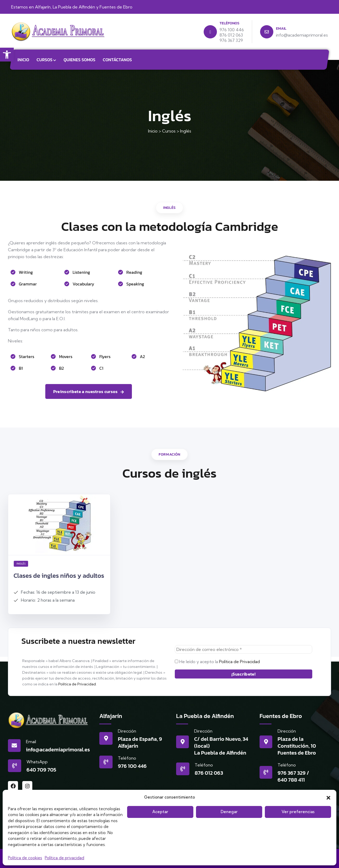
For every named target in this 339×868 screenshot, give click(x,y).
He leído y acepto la (217, 662)
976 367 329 (292, 773)
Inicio (23, 60)
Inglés (21, 564)
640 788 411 (291, 780)
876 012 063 (209, 773)
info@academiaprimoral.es (58, 750)
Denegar (229, 812)
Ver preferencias (298, 812)
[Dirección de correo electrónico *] (244, 649)
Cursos (44, 60)
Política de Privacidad (77, 684)
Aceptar (160, 812)
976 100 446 (132, 766)
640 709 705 (41, 770)
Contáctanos (117, 60)
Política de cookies (25, 858)
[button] (7, 55)
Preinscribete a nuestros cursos (89, 391)
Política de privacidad (64, 858)
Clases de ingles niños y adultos (59, 576)
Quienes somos (79, 60)
